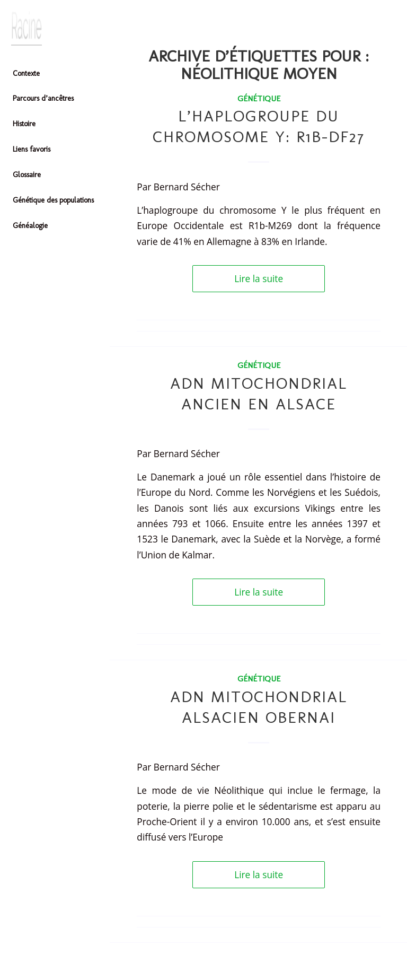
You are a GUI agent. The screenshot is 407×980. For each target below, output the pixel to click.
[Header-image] (55, 28)
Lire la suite (259, 279)
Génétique (259, 98)
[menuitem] (55, 74)
